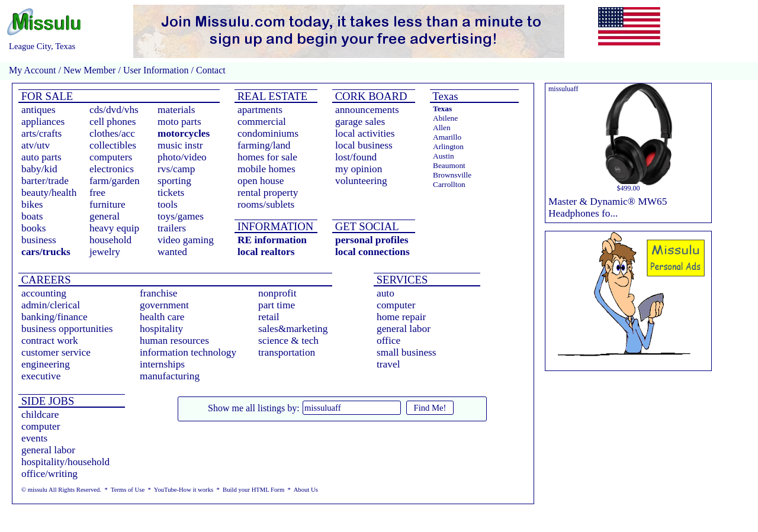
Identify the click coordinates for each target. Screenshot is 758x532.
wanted (172, 252)
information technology (188, 352)
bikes (32, 204)
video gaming (186, 240)
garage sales (360, 122)
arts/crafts (41, 133)
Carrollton (449, 184)
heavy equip (114, 228)
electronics (112, 169)
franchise (159, 293)
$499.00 (629, 188)
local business (364, 145)
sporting (174, 181)
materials (176, 110)
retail (269, 317)
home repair (401, 317)
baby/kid (39, 169)
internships (162, 364)
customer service (56, 352)
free (97, 193)
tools (168, 204)
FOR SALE (46, 96)
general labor (404, 329)
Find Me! (430, 408)
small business (407, 352)
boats (32, 216)
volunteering (361, 181)
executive (41, 376)
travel (388, 364)
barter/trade (45, 181)
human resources (174, 341)
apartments (260, 110)
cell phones (113, 122)
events (34, 438)
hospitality (161, 329)
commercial (262, 122)
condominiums (268, 133)
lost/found (356, 157)
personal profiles (372, 240)
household (110, 240)
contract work (50, 341)
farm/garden (115, 181)
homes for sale (267, 157)
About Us (306, 490)
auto (386, 293)
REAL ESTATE (271, 96)
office (388, 341)
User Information (156, 70)
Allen (442, 128)
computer (396, 305)
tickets (171, 193)
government (164, 305)
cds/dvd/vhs (114, 110)
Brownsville (452, 175)
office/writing (49, 474)
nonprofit (277, 293)
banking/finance (54, 317)
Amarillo (447, 137)
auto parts (41, 157)
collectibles (113, 145)
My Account (33, 70)
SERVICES (401, 280)
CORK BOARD (370, 96)
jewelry (105, 252)
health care (162, 317)
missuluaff (563, 89)
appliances (43, 122)
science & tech (288, 341)
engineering (46, 364)
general (105, 216)
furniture (107, 204)
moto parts (179, 122)
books (33, 228)
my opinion (359, 169)
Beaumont (449, 165)
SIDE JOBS (46, 401)
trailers (172, 228)
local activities (365, 133)
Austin (444, 156)
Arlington (448, 146)
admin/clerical (51, 305)
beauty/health (49, 193)
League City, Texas (42, 46)
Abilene (445, 118)
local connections (372, 252)
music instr (180, 145)
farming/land (264, 145)
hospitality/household (65, 462)
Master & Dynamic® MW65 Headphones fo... (608, 207)
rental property (268, 193)
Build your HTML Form (253, 490)
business (39, 240)
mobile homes (266, 169)
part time (277, 305)
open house (261, 181)
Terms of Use (128, 490)
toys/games (181, 216)
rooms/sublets (266, 204)
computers (111, 157)
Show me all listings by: (254, 408)
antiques (38, 110)
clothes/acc (112, 133)
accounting (44, 293)
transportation (287, 352)
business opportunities (67, 329)
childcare (40, 415)
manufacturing (170, 376)
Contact (210, 70)
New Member (89, 70)
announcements (367, 110)
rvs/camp (176, 169)
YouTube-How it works (184, 490)
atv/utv (36, 145)
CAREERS (45, 280)
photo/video (182, 157)
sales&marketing (293, 329)
